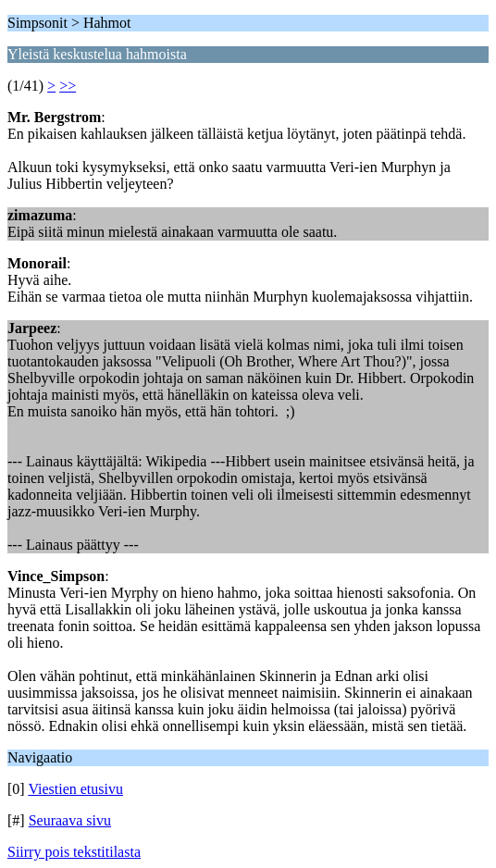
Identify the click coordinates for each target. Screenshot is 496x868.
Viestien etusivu (75, 789)
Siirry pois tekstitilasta (74, 852)
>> (68, 86)
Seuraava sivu (70, 820)
